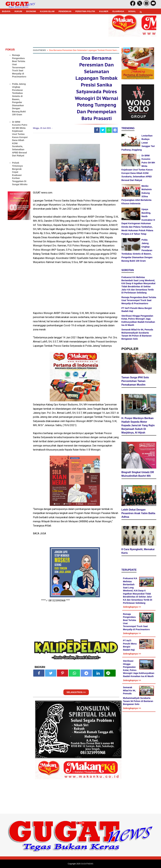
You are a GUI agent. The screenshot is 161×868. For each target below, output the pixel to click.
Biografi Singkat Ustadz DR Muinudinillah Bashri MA (138, 474)
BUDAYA (6, 11)
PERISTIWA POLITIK (85, 11)
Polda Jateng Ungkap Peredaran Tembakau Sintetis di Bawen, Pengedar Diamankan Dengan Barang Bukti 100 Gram (19, 99)
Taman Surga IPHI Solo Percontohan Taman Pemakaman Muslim (135, 381)
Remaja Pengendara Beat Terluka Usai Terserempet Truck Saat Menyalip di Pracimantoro (139, 300)
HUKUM (18, 11)
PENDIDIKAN (65, 11)
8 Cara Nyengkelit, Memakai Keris (138, 551)
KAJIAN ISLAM (47, 11)
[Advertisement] (80, 846)
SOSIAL (132, 11)
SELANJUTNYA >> (76, 692)
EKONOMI (31, 11)
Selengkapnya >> (132, 607)
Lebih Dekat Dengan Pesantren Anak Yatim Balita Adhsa (138, 513)
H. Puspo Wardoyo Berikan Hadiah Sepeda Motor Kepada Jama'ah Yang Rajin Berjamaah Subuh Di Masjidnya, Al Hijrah (138, 425)
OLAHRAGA (118, 11)
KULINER (104, 11)
